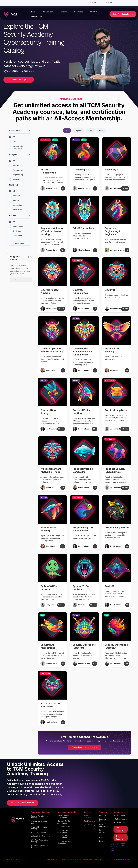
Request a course (21, 280)
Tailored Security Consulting (64, 842)
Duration (13, 216)
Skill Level (14, 185)
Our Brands (102, 836)
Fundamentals (16, 170)
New (101, 131)
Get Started (120, 829)
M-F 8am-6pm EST (121, 823)
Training (64, 12)
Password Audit (64, 827)
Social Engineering (39, 833)
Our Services (48, 12)
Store (101, 841)
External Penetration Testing (39, 817)
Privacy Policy (66, 859)
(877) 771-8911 (119, 815)
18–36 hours (16, 236)
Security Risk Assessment (63, 837)
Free (13, 141)
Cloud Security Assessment (63, 817)
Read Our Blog (103, 820)
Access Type (15, 131)
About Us (94, 12)
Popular (78, 131)
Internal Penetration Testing (39, 822)
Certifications (90, 821)
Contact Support (111, 3)
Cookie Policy (53, 859)
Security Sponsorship (83, 859)
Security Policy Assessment (63, 831)
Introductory (16, 210)
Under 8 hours (16, 226)
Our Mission (102, 831)
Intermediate (16, 205)
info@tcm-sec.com (121, 819)
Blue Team (15, 165)
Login (128, 3)
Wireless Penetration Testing (40, 846)
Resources (79, 12)
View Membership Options (19, 80)
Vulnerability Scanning (40, 836)
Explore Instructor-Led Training (85, 747)
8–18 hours (15, 231)
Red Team (15, 179)
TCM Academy (88, 817)
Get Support (119, 838)
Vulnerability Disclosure (120, 859)
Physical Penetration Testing (39, 828)
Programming (16, 175)
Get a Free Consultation (123, 14)
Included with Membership (16, 147)
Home (33, 12)
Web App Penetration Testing (40, 841)
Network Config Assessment (64, 822)
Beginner (14, 201)
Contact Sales (94, 3)
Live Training (89, 825)
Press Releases (103, 826)
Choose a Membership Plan (23, 803)
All (12, 137)
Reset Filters (20, 243)
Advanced (15, 196)
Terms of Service (101, 859)
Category (13, 155)
